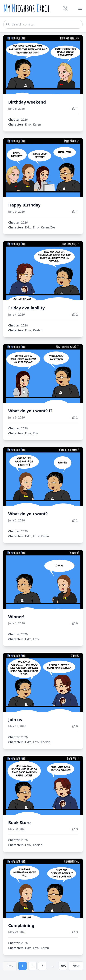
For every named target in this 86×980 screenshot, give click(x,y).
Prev (10, 966)
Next (76, 966)
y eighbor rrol (27, 8)
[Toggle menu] (80, 8)
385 (63, 966)
